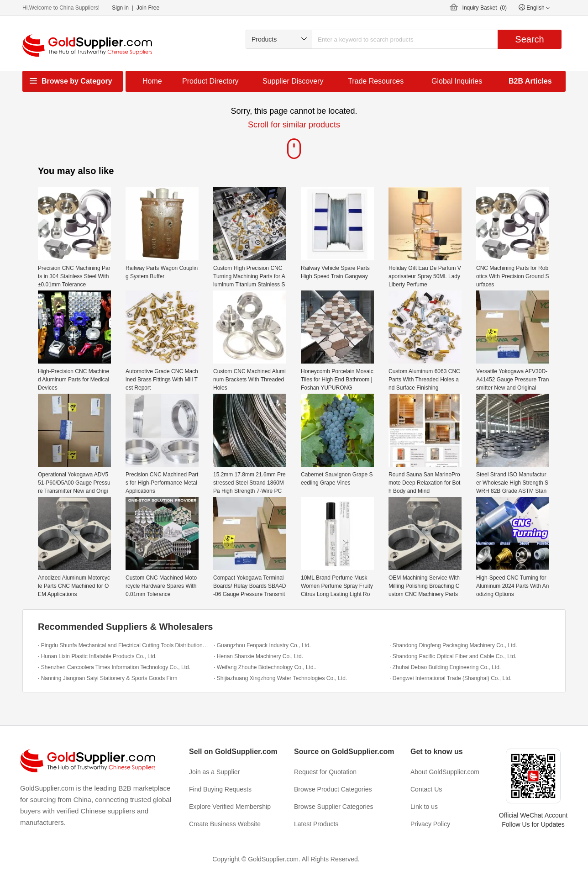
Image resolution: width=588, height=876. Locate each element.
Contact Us (426, 789)
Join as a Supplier (214, 772)
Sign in (120, 8)
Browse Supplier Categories (334, 807)
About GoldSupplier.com (445, 772)
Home (152, 81)
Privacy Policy (430, 824)
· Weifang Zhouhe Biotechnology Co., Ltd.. (265, 667)
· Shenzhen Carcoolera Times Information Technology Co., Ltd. (114, 667)
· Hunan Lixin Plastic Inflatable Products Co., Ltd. (97, 656)
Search (529, 39)
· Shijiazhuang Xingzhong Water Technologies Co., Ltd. (280, 678)
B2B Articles (530, 81)
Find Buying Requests (220, 789)
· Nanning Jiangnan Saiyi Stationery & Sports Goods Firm (108, 678)
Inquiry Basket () (485, 8)
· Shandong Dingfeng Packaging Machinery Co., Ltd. (453, 645)
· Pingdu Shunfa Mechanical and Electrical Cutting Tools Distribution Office (123, 645)
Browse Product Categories (333, 789)
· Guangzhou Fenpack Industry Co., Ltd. (262, 645)
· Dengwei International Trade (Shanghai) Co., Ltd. (451, 678)
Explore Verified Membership (230, 807)
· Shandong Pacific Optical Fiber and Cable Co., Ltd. (453, 656)
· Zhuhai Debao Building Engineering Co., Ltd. (445, 667)
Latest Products (316, 824)
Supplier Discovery (293, 81)
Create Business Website (225, 824)
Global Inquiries (457, 81)
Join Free (148, 8)
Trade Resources (376, 81)
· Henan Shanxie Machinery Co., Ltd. (258, 656)
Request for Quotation (325, 772)
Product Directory (210, 81)
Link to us (424, 807)
